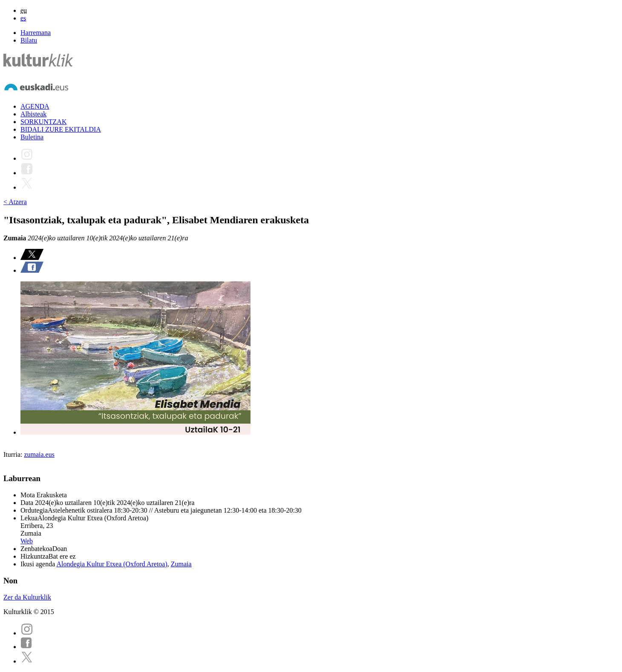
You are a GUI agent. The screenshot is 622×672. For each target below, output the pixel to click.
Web (27, 541)
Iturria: (14, 454)
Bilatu (29, 40)
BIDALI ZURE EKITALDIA (61, 129)
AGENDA (35, 106)
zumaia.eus (39, 454)
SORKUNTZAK (43, 122)
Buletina (32, 137)
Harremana (36, 33)
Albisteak (33, 114)
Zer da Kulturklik (27, 597)
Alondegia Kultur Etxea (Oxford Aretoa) (112, 564)
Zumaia (181, 564)
